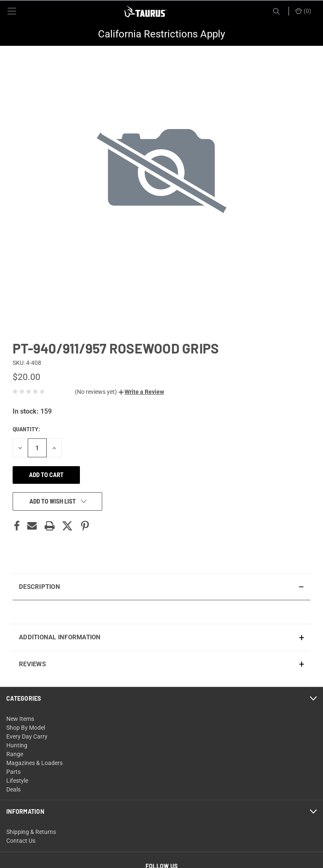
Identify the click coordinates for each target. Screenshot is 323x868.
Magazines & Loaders (34, 763)
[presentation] (161, 612)
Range (15, 754)
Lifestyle (17, 781)
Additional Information (60, 637)
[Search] (276, 11)
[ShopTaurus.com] (146, 11)
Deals (13, 789)
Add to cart (46, 475)
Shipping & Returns (31, 832)
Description (40, 587)
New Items (20, 719)
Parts (13, 772)
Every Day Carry (27, 736)
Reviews (32, 664)
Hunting (17, 745)
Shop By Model (26, 728)
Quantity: (26, 429)
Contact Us (21, 841)
